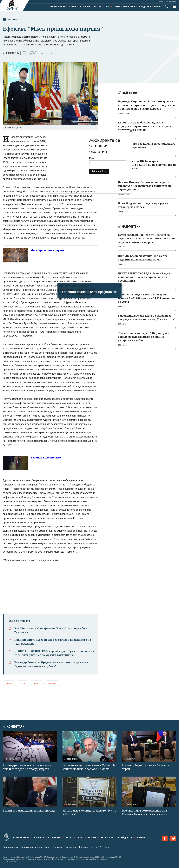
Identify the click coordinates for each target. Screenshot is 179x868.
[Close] (131, 131)
